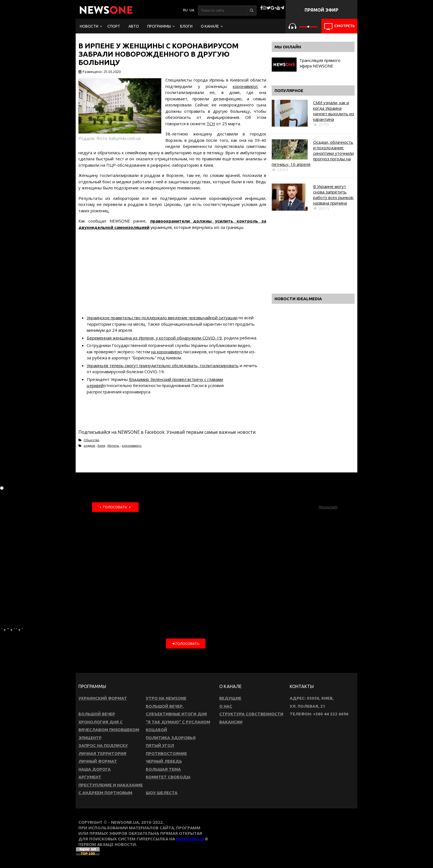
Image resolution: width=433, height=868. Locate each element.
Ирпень (113, 445)
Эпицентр (90, 738)
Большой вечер (97, 714)
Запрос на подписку (103, 745)
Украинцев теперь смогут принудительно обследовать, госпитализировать (163, 365)
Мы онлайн (288, 47)
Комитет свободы (168, 777)
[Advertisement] (172, 273)
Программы (159, 26)
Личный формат (98, 761)
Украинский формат (103, 698)
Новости (89, 26)
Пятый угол (160, 745)
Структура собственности (251, 714)
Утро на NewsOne (166, 698)
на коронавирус (167, 352)
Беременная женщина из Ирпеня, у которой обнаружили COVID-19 (154, 338)
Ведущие (230, 698)
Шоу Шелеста (162, 793)
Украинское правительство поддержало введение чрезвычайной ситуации (162, 318)
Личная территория (102, 753)
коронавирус (245, 86)
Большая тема (163, 769)
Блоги (186, 26)
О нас (226, 706)
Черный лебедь (164, 761)
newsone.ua (190, 839)
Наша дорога (95, 769)
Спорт (114, 26)
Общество (92, 440)
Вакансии (231, 722)
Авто (134, 26)
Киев (101, 445)
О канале (210, 26)
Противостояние (166, 753)
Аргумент (90, 777)
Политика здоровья (171, 738)
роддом (89, 445)
